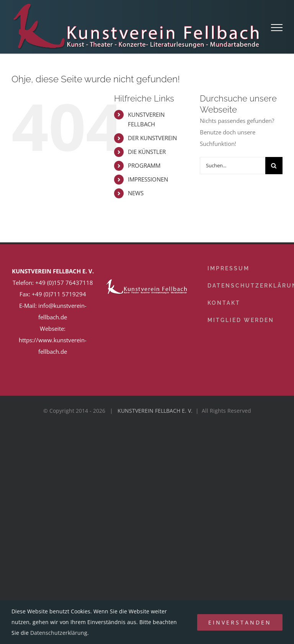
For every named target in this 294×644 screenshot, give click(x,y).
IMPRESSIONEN (148, 179)
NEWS (136, 193)
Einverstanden (240, 622)
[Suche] (274, 166)
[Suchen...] (233, 166)
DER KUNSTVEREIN (152, 138)
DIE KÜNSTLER (147, 152)
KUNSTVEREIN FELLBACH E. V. (155, 411)
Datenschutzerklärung (59, 633)
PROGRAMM (144, 165)
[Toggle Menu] (277, 28)
